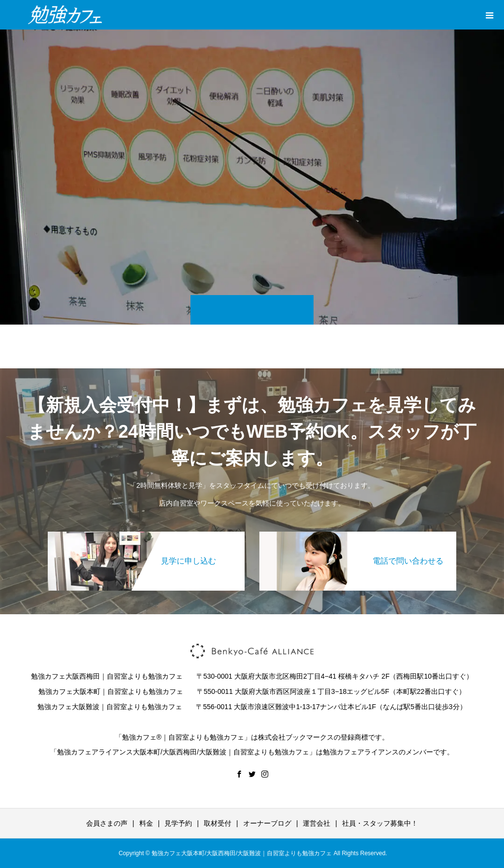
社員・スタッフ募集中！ (380, 823)
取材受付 (218, 823)
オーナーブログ (267, 823)
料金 (146, 823)
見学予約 (178, 823)
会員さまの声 (107, 823)
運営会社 (316, 823)
